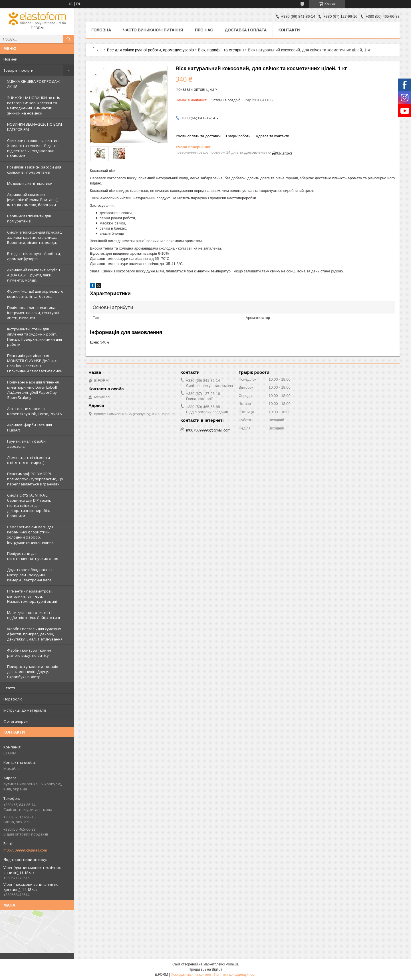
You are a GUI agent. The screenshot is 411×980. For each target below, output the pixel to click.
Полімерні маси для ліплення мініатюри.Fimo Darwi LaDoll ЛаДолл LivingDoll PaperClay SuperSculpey (33, 390)
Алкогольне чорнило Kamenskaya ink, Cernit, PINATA (35, 411)
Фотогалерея (16, 721)
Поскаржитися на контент (191, 975)
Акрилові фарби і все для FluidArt (30, 427)
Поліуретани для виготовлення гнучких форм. (33, 556)
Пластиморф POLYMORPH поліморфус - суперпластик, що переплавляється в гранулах (35, 479)
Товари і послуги (18, 70)
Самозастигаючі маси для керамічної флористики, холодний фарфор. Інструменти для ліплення (30, 535)
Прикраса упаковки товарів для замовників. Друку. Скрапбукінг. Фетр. (33, 672)
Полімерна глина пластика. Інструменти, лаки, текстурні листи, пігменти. (33, 313)
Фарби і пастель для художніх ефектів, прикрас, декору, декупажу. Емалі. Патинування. (35, 634)
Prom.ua (232, 964)
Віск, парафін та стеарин (221, 50)
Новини (10, 59)
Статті (9, 688)
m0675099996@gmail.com (25, 850)
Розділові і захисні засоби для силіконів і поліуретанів (34, 170)
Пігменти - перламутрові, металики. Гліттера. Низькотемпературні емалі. (32, 596)
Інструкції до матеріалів (25, 710)
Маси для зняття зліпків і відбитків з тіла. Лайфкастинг (34, 615)
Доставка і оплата (246, 30)
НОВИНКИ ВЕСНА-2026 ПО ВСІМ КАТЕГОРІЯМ (35, 127)
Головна (101, 30)
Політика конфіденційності (235, 975)
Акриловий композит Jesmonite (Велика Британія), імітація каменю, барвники (33, 200)
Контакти (289, 30)
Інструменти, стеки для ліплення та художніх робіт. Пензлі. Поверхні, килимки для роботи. (35, 337)
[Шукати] (68, 39)
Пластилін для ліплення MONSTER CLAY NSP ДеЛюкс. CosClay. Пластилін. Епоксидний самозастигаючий (35, 363)
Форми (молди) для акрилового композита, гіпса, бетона (35, 294)
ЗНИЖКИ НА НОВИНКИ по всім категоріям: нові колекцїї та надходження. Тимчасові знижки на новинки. (34, 105)
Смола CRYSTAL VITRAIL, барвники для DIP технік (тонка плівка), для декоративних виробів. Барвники (29, 505)
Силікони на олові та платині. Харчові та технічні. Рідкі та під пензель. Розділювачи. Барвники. (34, 148)
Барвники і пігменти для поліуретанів (29, 218)
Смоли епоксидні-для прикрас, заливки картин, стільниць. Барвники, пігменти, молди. (35, 237)
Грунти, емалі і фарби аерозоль (26, 444)
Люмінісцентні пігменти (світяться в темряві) (29, 460)
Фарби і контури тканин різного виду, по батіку (29, 653)
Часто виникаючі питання (153, 30)
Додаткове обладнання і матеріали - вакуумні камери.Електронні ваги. (30, 575)
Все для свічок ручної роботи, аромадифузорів (34, 256)
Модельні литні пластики (30, 183)
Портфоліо (13, 699)
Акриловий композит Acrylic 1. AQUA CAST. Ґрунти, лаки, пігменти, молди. (34, 275)
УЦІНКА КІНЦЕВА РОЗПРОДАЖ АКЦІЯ (33, 84)
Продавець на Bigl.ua (205, 969)
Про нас (204, 30)
